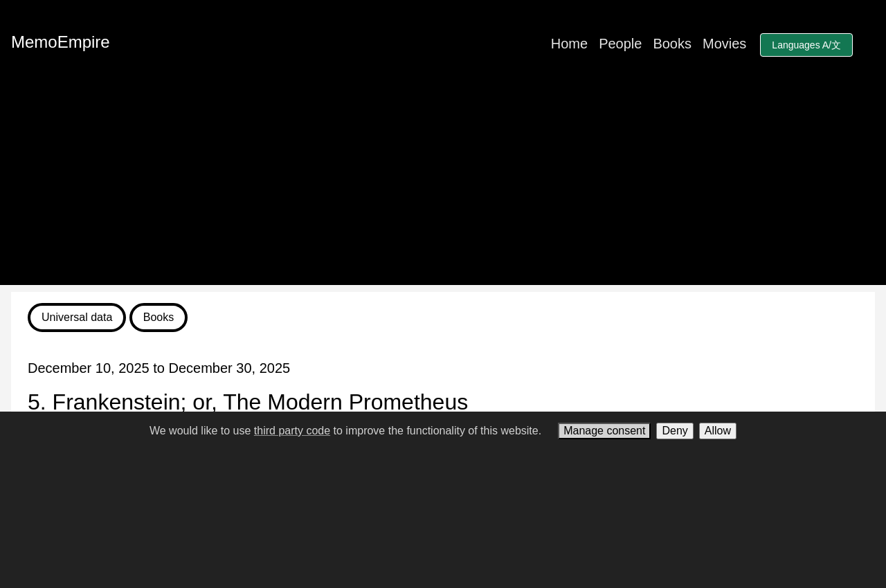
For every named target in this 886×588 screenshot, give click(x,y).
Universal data (77, 317)
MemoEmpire (61, 42)
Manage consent (604, 431)
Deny (675, 431)
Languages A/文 (806, 45)
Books (672, 44)
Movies (724, 44)
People (620, 44)
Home (569, 44)
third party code (292, 431)
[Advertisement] (443, 188)
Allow (718, 431)
